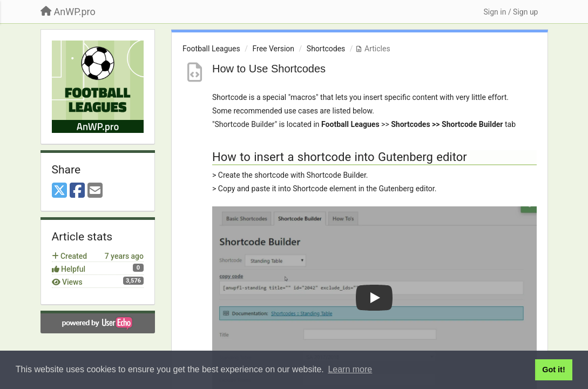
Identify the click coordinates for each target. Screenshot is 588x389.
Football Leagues (211, 49)
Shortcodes (326, 49)
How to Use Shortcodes (269, 69)
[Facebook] (77, 191)
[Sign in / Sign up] (511, 12)
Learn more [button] (350, 369)
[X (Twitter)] (59, 191)
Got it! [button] (553, 370)
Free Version (273, 49)
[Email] (95, 191)
